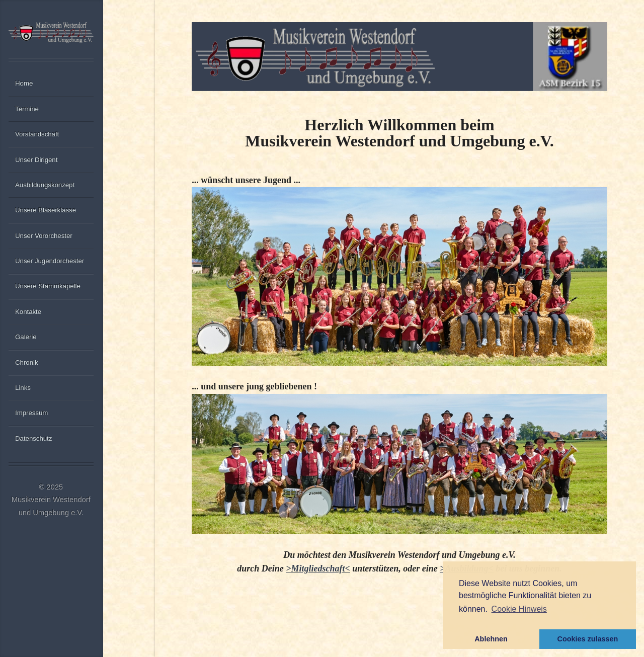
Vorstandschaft (37, 134)
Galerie (26, 337)
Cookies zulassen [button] (588, 639)
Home (24, 83)
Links (23, 388)
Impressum (31, 413)
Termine (27, 109)
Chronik (26, 362)
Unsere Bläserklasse (46, 210)
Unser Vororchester (44, 236)
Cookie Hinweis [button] (519, 609)
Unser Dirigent (36, 160)
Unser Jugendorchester (50, 261)
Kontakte (28, 312)
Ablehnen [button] (491, 639)
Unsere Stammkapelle (48, 286)
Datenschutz (33, 438)
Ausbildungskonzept (45, 185)
